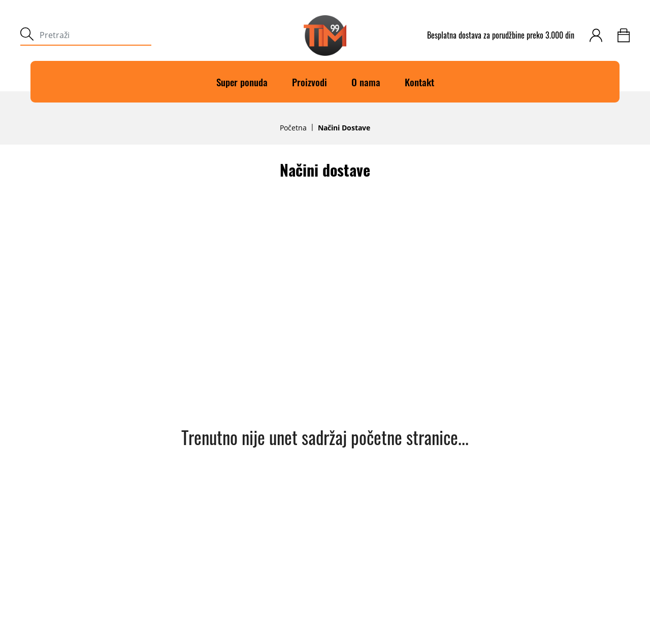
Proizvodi (310, 82)
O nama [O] (366, 82)
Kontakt (419, 82)
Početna (293, 128)
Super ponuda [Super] (242, 82)
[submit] (27, 35)
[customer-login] (596, 35)
